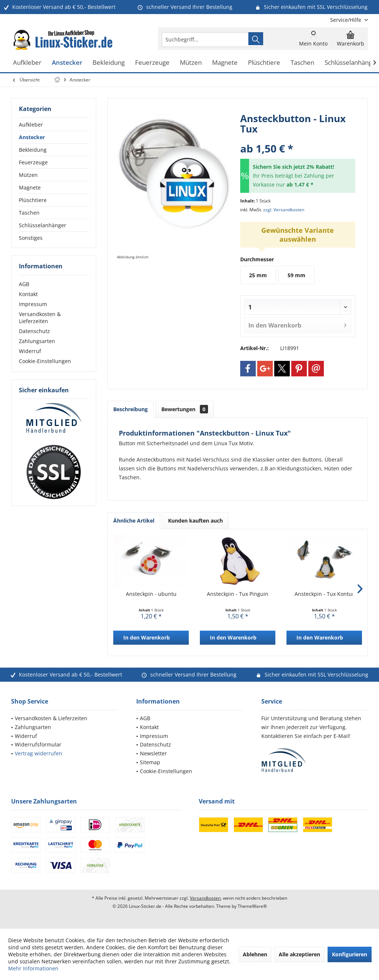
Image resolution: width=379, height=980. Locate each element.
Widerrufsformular (38, 744)
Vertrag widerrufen (38, 753)
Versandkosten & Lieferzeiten (40, 318)
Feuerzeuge (33, 162)
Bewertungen (185, 409)
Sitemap (150, 762)
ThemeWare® (252, 906)
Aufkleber (31, 125)
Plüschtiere (33, 200)
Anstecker (32, 137)
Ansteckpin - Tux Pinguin (238, 594)
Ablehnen (255, 954)
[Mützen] (191, 63)
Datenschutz (34, 331)
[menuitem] (346, 20)
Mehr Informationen (33, 968)
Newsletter (153, 753)
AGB (24, 284)
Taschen (29, 213)
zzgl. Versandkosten (284, 210)
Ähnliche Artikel (134, 521)
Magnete (30, 187)
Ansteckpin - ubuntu (151, 594)
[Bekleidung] (109, 63)
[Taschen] (302, 63)
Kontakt (28, 294)
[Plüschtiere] (264, 63)
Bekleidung (33, 150)
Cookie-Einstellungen (45, 361)
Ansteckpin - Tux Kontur (324, 594)
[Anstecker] (67, 63)
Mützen (28, 175)
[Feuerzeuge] (152, 63)
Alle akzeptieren (299, 954)
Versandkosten (205, 898)
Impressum (33, 304)
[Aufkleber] (27, 63)
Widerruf (30, 351)
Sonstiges (31, 238)
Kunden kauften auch (195, 521)
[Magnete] (225, 63)
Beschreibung (130, 409)
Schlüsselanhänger (43, 225)
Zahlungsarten (37, 341)
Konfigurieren (350, 954)
